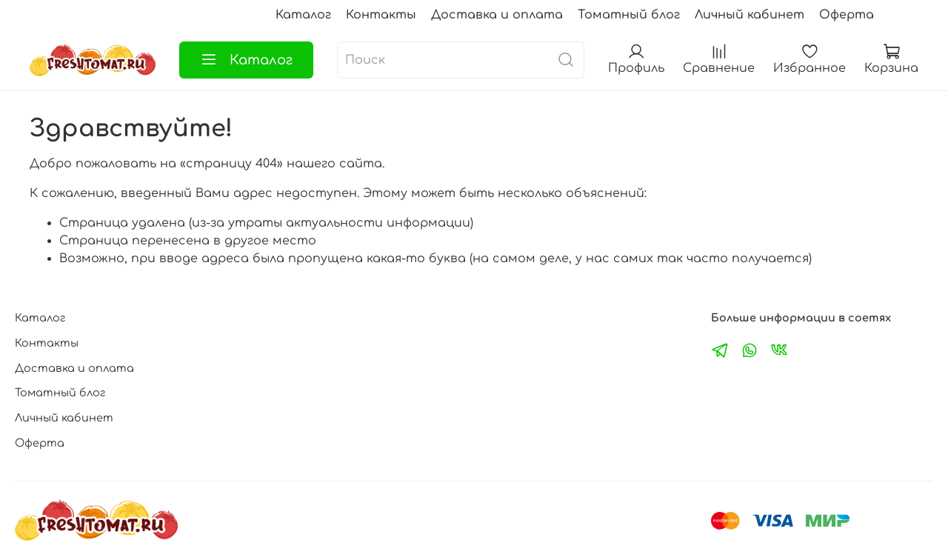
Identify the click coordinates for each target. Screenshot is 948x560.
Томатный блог (629, 15)
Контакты (381, 15)
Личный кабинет (750, 15)
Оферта (847, 15)
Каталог (303, 15)
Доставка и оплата (497, 15)
